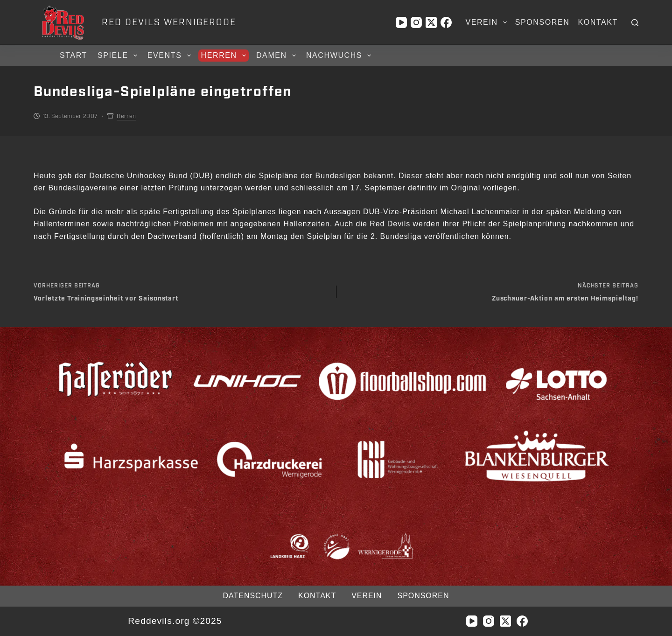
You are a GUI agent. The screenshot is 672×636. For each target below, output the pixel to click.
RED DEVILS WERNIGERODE (169, 22)
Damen (277, 56)
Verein (488, 22)
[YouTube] (401, 22)
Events (171, 56)
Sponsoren (542, 22)
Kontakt (598, 22)
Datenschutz (253, 596)
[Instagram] (416, 22)
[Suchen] (635, 23)
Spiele (119, 56)
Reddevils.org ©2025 (175, 621)
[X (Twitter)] (431, 22)
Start (73, 55)
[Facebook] (446, 22)
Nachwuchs (340, 56)
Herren (225, 56)
